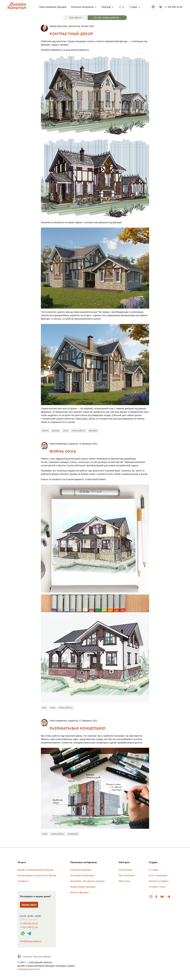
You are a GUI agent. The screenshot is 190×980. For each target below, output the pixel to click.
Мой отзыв (124, 881)
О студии (154, 870)
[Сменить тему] (34, 957)
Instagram (151, 897)
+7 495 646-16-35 (29, 924)
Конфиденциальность (29, 969)
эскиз (66, 431)
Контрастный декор (71, 34)
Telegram (169, 897)
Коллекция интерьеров (82, 875)
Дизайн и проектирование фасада (35, 870)
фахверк (93, 431)
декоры (56, 431)
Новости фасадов (79, 892)
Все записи (75, 18)
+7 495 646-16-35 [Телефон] (173, 7)
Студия (133, 7)
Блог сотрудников (158, 875)
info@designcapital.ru (31, 941)
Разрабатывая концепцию (77, 728)
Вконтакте (162, 897)
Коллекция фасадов (81, 870)
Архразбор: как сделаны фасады (87, 881)
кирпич (45, 431)
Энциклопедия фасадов (83, 887)
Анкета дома (125, 870)
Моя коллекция (127, 875)
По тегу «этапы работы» (107, 18)
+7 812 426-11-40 (29, 927)
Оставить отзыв (157, 887)
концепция (73, 834)
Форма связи (29, 905)
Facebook (156, 897)
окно (44, 708)
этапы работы (79, 431)
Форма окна (63, 451)
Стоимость (23, 881)
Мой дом (106, 7)
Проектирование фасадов (53, 7)
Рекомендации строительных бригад (37, 875)
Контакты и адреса (159, 881)
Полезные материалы (82, 7)
